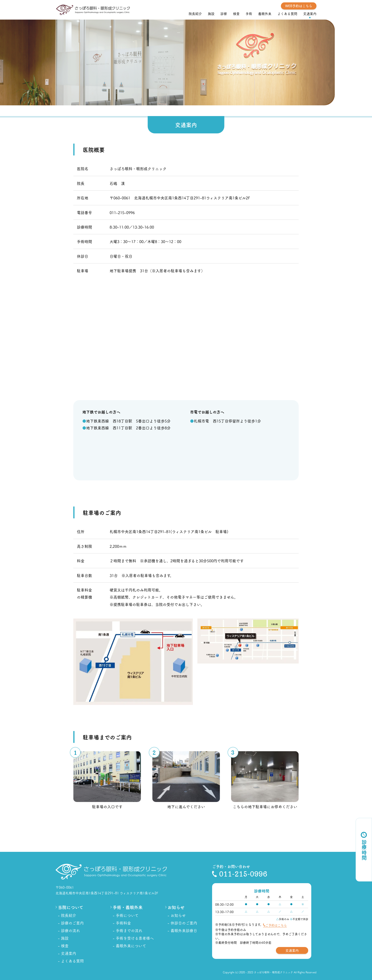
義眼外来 (265, 14)
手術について (127, 915)
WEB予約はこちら (299, 6)
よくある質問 (287, 14)
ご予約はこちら (276, 925)
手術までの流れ (129, 930)
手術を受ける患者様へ (135, 938)
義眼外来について (131, 946)
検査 (236, 14)
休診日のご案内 (184, 923)
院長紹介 (195, 14)
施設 (211, 14)
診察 (224, 14)
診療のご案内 (72, 923)
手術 (249, 14)
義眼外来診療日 (184, 930)
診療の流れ (70, 930)
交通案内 (310, 14)
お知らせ (178, 915)
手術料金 (123, 923)
